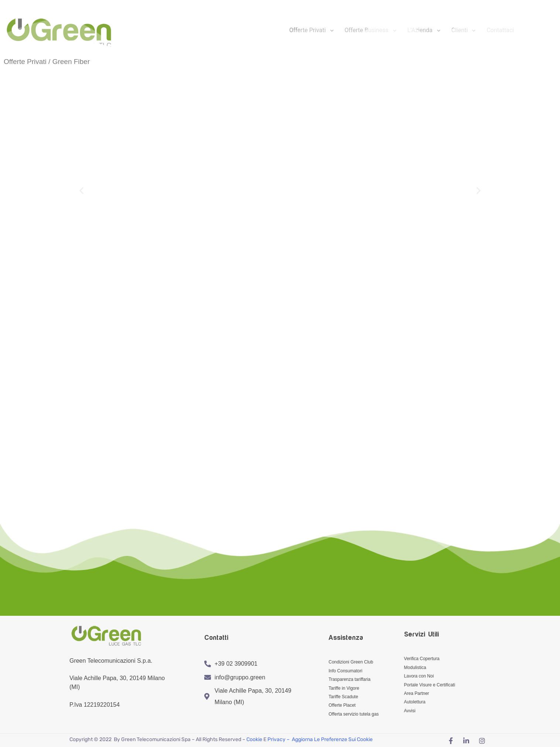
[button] (81, 191)
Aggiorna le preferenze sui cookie (332, 739)
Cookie (254, 739)
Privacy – (279, 739)
